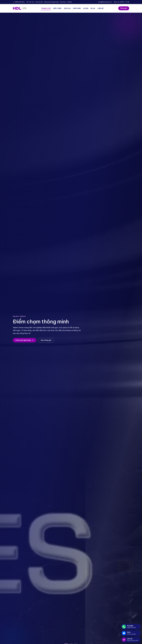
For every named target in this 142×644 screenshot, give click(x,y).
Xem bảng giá (46, 340)
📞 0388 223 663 (19, 2)
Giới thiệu (57, 8)
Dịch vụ (67, 8)
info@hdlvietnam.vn (105, 2)
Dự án (86, 8)
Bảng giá (124, 8)
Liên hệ (100, 8)
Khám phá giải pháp (25, 340)
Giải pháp (77, 8)
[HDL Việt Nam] (20, 8)
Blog (93, 8)
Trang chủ (46, 8)
